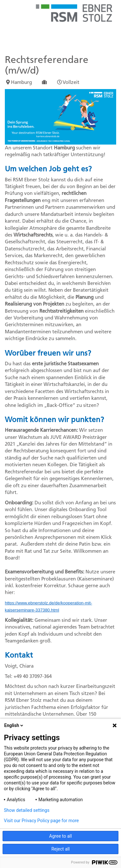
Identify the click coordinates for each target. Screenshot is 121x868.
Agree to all (60, 836)
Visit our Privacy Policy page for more (41, 821)
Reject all (60, 849)
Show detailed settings (27, 810)
